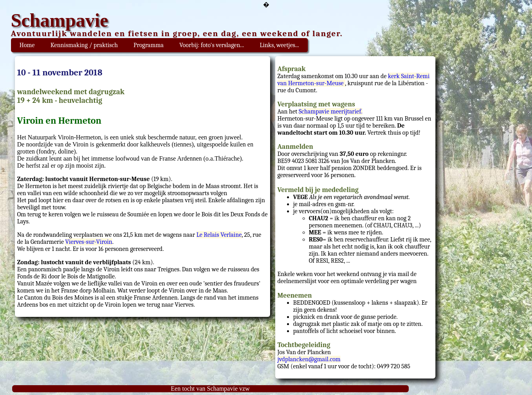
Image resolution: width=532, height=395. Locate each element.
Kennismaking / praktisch (84, 45)
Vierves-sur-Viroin (89, 242)
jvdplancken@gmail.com (309, 359)
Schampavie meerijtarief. (331, 112)
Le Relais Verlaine (219, 235)
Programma (149, 45)
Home (27, 45)
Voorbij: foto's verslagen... (212, 45)
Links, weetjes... (279, 45)
